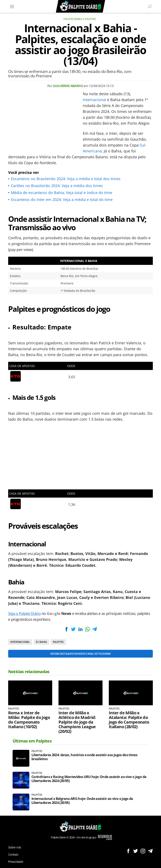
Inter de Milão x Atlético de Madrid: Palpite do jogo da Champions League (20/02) (77, 722)
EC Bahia (41, 642)
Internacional (94, 100)
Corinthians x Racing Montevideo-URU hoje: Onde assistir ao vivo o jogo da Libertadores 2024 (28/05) (89, 779)
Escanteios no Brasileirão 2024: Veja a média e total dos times (66, 179)
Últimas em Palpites (32, 741)
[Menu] (12, 6)
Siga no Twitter (136, 851)
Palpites (90, 19)
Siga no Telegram (150, 851)
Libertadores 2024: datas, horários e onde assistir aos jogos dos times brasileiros (84, 757)
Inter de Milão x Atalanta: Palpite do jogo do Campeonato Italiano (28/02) (129, 720)
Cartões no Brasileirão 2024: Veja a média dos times (57, 186)
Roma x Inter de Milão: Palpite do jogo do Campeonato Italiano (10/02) (29, 720)
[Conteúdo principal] (80, 434)
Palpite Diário (73, 19)
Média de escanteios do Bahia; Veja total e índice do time (62, 193)
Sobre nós (15, 847)
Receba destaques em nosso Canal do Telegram (80, 654)
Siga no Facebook (128, 851)
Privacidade (16, 862)
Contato (13, 854)
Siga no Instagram (143, 851)
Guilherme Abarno (68, 86)
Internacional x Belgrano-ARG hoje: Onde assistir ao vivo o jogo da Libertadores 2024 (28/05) (82, 801)
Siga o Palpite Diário (24, 613)
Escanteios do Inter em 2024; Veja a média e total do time (62, 199)
